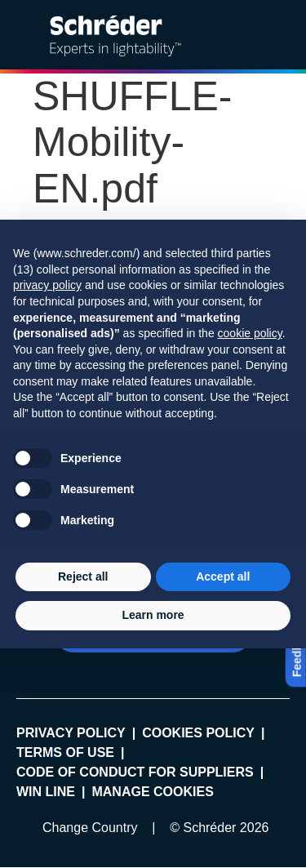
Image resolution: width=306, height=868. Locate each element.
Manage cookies (152, 792)
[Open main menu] (281, 35)
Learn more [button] (153, 615)
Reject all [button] (83, 576)
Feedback (297, 651)
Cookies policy (198, 733)
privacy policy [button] (47, 285)
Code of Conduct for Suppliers (135, 772)
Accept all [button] (223, 576)
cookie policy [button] (250, 333)
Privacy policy (71, 733)
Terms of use (65, 752)
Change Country (90, 828)
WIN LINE (46, 792)
